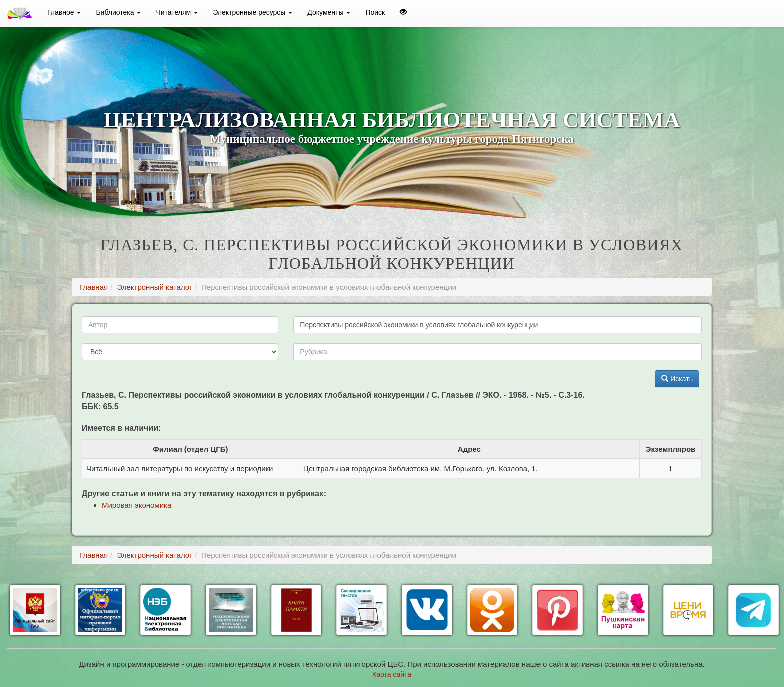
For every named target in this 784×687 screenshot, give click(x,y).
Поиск (375, 12)
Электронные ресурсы (253, 12)
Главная (94, 287)
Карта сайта (392, 674)
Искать (677, 379)
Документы (329, 12)
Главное (64, 12)
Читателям (177, 12)
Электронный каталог (154, 287)
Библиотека (118, 12)
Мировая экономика (137, 505)
